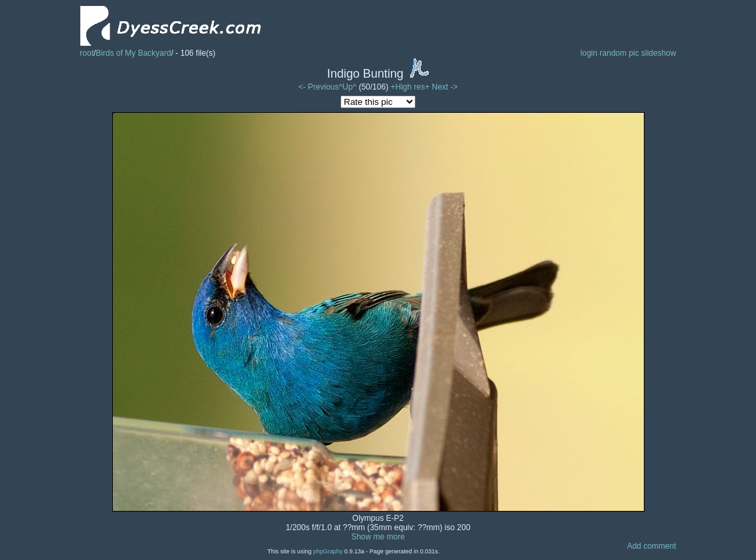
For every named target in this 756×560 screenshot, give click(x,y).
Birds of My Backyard (133, 53)
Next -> (445, 87)
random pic (619, 53)
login (589, 53)
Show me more (378, 537)
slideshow (659, 53)
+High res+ (411, 87)
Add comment (652, 546)
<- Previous (318, 87)
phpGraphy (328, 551)
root (87, 53)
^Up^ (347, 87)
